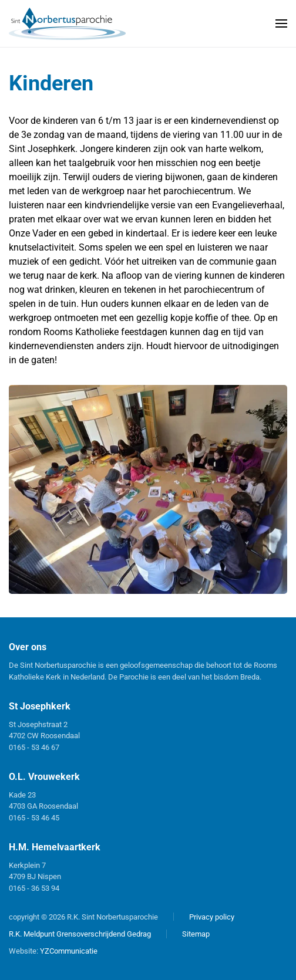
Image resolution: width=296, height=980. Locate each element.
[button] (281, 23)
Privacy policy (212, 917)
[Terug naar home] (68, 23)
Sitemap (196, 934)
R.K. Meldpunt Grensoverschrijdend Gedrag (80, 934)
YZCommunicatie (69, 951)
